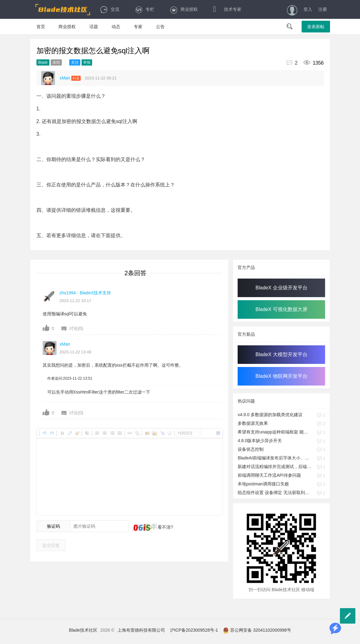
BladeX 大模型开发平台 (282, 354)
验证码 (53, 526)
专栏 (144, 9)
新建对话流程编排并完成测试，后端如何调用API (275, 467)
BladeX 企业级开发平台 (282, 288)
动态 (116, 27)
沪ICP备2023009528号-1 (194, 630)
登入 (308, 9)
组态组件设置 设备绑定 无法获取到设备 (275, 493)
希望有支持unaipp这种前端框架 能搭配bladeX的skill (275, 432)
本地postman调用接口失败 (263, 484)
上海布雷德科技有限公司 (141, 630)
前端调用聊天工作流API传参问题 (269, 475)
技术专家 (227, 9)
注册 (323, 9)
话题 (94, 27)
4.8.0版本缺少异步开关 (260, 441)
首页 (41, 27)
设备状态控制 (251, 449)
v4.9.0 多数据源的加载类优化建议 (270, 415)
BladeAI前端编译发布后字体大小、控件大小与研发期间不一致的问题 (275, 458)
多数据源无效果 (253, 423)
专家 (138, 27)
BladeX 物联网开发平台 (282, 376)
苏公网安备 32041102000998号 (257, 630)
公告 (160, 27)
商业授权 (184, 9)
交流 (110, 9)
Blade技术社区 (83, 630)
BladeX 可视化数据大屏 (282, 309)
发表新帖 (316, 27)
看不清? (165, 527)
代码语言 (185, 433)
